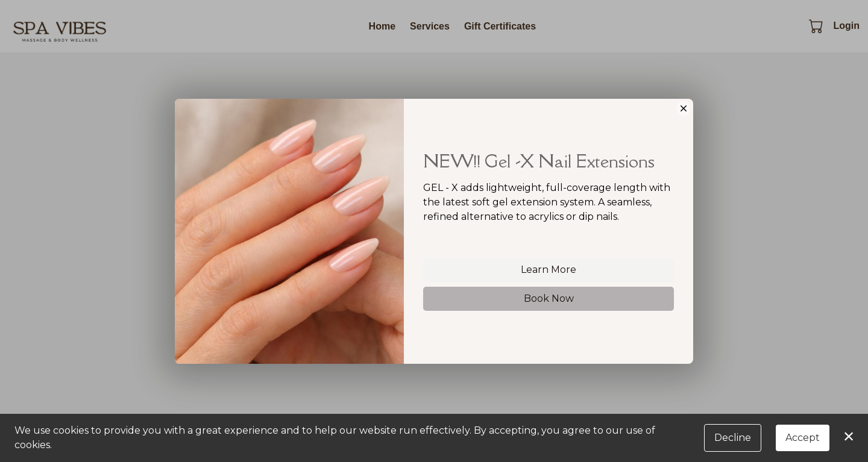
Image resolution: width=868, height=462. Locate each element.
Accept (803, 438)
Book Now (549, 299)
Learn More (549, 270)
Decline (733, 438)
